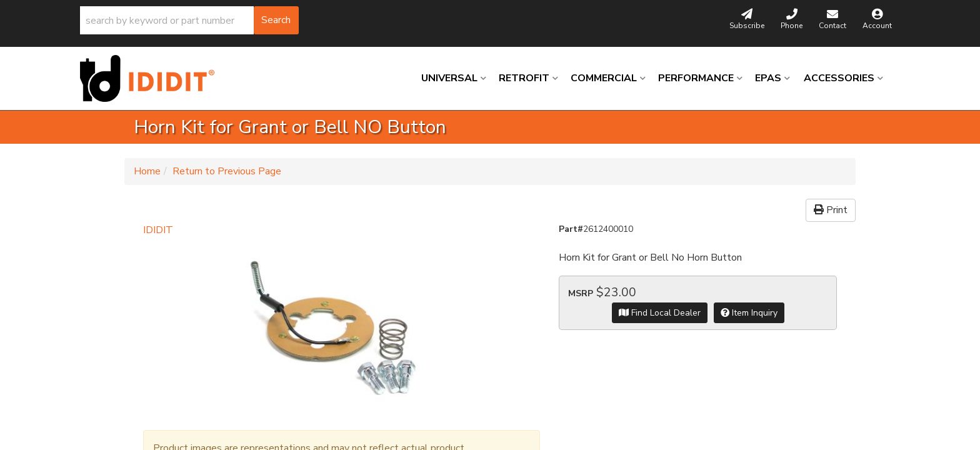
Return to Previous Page (227, 171)
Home (147, 171)
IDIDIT (158, 230)
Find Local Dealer (660, 313)
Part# (571, 229)
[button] (189, 20)
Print (831, 210)
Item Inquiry (749, 313)
